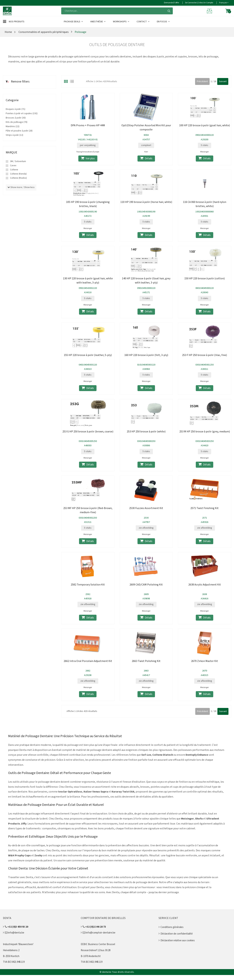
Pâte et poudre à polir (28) (19, 131)
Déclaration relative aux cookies (178, 940)
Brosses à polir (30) (16, 118)
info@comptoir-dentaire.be (99, 933)
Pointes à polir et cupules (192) (22, 113)
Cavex (13, 166)
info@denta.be (15, 933)
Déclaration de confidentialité (177, 934)
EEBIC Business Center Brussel (98, 944)
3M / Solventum (18, 161)
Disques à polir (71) (15, 109)
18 (215, 81)
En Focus (164, 22)
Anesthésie (98, 22)
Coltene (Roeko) (18, 178)
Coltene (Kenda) (18, 174)
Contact (143, 22)
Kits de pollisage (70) (17, 122)
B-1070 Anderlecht (91, 956)
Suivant (223, 81)
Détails (146, 158)
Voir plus (88, 158)
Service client (168, 918)
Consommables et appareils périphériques (44, 32)
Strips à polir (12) (14, 135)
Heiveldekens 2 (11, 950)
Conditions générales (172, 927)
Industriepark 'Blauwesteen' (18, 944)
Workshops (121, 22)
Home (8, 32)
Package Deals (74, 22)
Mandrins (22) (13, 126)
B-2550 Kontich (11, 956)
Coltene (14, 170)
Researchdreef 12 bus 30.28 (96, 950)
